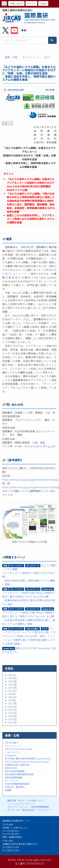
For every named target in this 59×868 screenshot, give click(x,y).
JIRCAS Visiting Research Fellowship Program (27, 762)
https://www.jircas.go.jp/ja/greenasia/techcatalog (30, 479)
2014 (10, 713)
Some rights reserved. (38, 860)
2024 (10, 681)
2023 (47, 57)
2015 (10, 710)
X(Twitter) (11, 755)
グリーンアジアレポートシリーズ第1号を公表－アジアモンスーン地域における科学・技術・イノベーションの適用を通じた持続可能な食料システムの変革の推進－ (29, 636)
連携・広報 (11, 57)
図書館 (8, 790)
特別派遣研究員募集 (15, 771)
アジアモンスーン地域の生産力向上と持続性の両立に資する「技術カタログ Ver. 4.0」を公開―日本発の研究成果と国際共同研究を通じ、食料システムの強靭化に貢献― (29, 618)
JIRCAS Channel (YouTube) (19, 749)
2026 (10, 675)
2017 (10, 703)
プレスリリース (31, 57)
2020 (10, 694)
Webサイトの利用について (31, 800)
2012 (10, 719)
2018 (10, 700)
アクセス (31, 3)
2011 (10, 722)
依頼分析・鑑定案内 (15, 787)
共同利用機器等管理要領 (17, 784)
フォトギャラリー (14, 752)
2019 (10, 697)
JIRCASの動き (12, 743)
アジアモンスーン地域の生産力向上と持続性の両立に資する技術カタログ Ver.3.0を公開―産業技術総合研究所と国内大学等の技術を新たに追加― (29, 598)
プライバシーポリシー (18, 807)
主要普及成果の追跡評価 (17, 765)
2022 (10, 688)
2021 (10, 691)
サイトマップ (44, 810)
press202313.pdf (16, 90)
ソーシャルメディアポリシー (21, 804)
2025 (10, 678)
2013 (10, 716)
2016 (10, 707)
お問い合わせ (16, 3)
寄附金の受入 (11, 768)
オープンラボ (11, 781)
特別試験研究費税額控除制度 (19, 774)
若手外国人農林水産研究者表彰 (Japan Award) (28, 758)
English (43, 3)
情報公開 (11, 800)
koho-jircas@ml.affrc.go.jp (40, 446)
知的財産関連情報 (14, 777)
